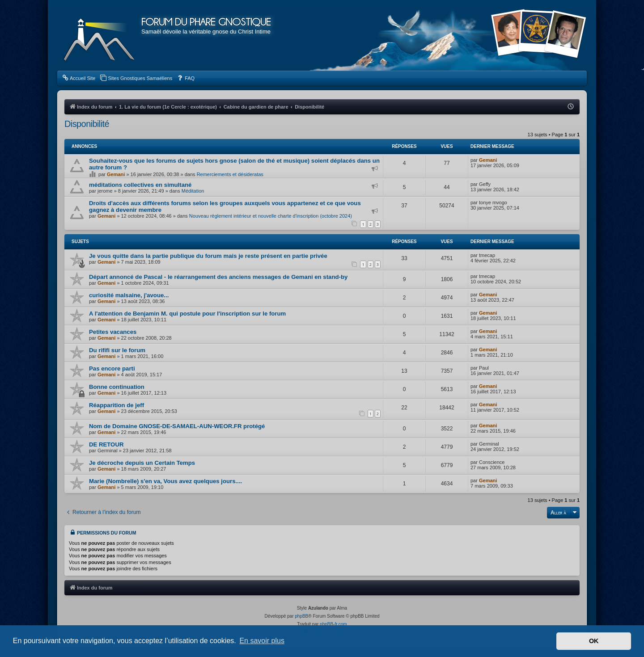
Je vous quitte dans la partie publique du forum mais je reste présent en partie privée (208, 256)
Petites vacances (113, 332)
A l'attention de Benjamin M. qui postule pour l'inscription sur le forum (187, 314)
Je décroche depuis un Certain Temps (142, 463)
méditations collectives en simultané (140, 185)
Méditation (193, 191)
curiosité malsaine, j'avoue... (129, 295)
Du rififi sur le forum (117, 350)
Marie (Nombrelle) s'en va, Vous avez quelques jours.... (165, 481)
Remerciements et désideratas (230, 174)
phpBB (301, 616)
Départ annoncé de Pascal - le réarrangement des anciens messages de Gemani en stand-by (218, 277)
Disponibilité (87, 124)
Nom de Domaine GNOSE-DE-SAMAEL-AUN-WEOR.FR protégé (177, 426)
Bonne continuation (117, 387)
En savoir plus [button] (262, 641)
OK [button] (594, 641)
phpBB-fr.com (333, 624)
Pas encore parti (112, 369)
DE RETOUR (106, 444)
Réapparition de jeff (117, 405)
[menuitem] (78, 78)
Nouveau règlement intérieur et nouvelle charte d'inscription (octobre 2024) (271, 216)
